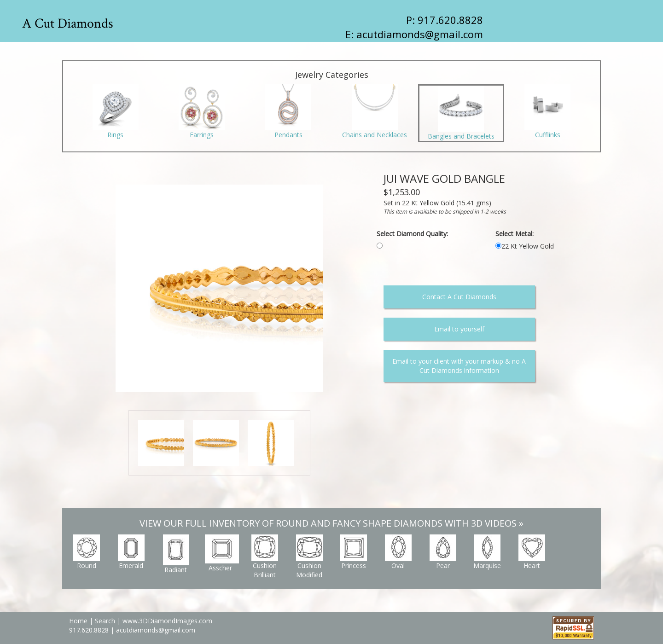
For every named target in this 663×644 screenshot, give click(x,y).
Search (105, 621)
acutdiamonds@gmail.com (420, 34)
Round (87, 552)
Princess (354, 552)
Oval (398, 552)
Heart (532, 552)
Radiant (176, 554)
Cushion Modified (309, 557)
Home (78, 621)
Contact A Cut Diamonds (459, 297)
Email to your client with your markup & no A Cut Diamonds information (459, 366)
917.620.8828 (90, 630)
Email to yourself (459, 329)
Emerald (131, 552)
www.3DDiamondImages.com (167, 621)
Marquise (487, 552)
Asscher (222, 553)
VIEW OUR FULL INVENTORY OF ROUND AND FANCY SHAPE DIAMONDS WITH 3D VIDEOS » (331, 523)
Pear (443, 552)
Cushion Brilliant (265, 557)
